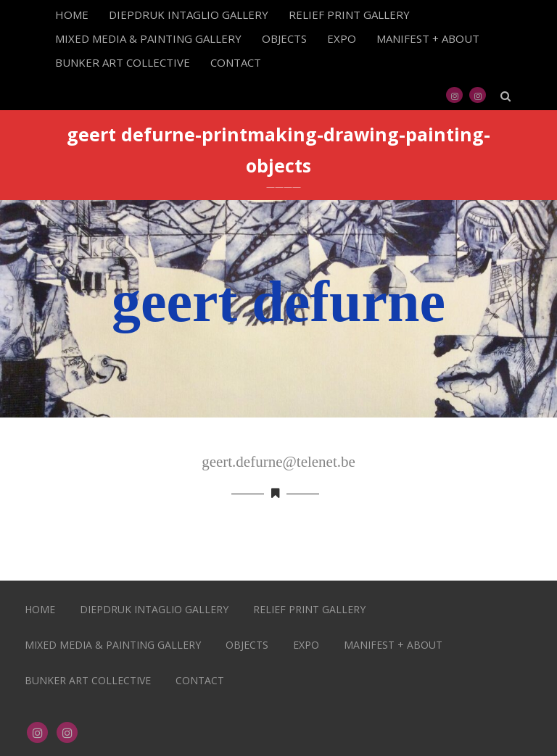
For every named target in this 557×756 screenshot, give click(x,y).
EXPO (342, 38)
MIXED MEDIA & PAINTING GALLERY (148, 38)
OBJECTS (284, 38)
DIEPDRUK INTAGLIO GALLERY (189, 14)
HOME (72, 14)
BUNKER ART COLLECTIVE (123, 62)
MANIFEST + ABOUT (428, 38)
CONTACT (236, 62)
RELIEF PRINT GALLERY (349, 14)
